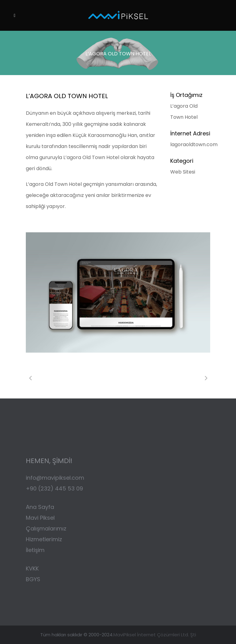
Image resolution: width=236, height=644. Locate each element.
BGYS (33, 579)
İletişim (35, 550)
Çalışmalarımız (47, 528)
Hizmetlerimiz (44, 539)
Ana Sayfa (40, 507)
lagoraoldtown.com (194, 144)
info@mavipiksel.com (55, 478)
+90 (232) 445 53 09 (54, 488)
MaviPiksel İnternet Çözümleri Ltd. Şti (155, 635)
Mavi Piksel (40, 518)
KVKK (33, 568)
